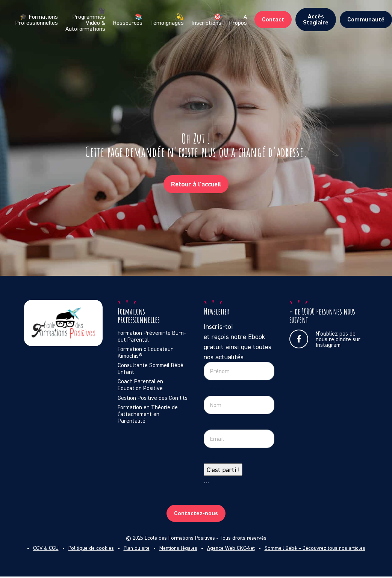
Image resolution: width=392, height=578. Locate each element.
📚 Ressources (128, 20)
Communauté (366, 19)
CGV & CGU (46, 548)
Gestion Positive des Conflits (153, 398)
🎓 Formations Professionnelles (36, 20)
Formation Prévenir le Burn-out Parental (152, 336)
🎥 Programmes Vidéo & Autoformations (85, 20)
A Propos (238, 20)
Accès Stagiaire (316, 19)
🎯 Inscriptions (206, 20)
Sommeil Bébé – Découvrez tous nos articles (315, 548)
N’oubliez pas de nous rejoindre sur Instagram (325, 339)
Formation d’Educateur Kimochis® (145, 353)
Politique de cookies (91, 548)
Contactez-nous (196, 513)
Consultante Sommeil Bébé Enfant (151, 369)
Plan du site (137, 548)
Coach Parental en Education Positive (140, 385)
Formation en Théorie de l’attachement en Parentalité (148, 414)
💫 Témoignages (167, 20)
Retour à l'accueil (196, 184)
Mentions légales (178, 548)
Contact (273, 19)
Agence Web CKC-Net (231, 548)
